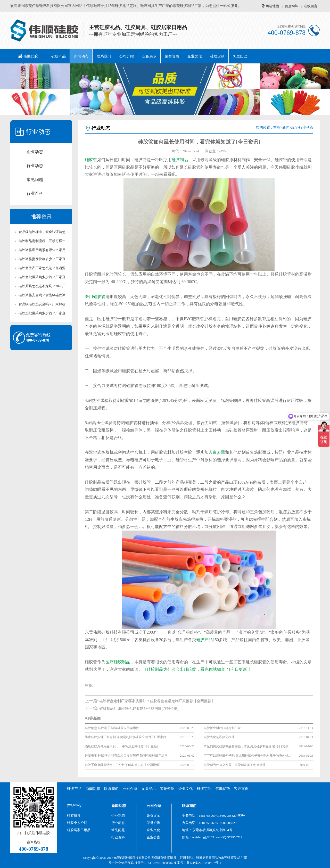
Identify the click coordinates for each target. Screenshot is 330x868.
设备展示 (149, 56)
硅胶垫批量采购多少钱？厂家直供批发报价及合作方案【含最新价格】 (44, 313)
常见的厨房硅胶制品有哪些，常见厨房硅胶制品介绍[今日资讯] (246, 746)
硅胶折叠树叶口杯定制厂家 (222, 728)
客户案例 (241, 789)
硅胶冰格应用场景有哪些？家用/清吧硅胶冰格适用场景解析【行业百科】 (44, 250)
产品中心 (74, 806)
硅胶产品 (59, 56)
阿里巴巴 (240, 56)
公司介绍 (127, 56)
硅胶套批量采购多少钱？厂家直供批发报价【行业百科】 (44, 277)
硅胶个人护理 (77, 823)
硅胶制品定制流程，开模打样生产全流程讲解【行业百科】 (44, 241)
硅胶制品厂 (236, 858)
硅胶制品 (180, 160)
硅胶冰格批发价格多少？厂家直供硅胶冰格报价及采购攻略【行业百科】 (44, 259)
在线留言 (311, 6)
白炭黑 (219, 452)
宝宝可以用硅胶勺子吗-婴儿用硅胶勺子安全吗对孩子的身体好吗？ (247, 756)
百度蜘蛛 (292, 6)
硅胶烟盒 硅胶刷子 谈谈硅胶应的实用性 (112, 728)
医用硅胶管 (95, 297)
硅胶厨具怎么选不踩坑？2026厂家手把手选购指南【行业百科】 (44, 286)
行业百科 (35, 193)
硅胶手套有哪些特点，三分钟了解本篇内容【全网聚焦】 (123, 765)
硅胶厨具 (74, 816)
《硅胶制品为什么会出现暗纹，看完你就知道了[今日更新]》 (198, 669)
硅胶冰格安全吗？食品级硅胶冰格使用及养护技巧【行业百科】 (44, 295)
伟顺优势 (223, 789)
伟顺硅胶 (31, 56)
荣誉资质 (172, 56)
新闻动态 (81, 56)
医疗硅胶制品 (118, 662)
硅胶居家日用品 (79, 830)
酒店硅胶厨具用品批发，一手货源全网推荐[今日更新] (121, 746)
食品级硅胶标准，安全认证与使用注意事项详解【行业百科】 (44, 232)
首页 (277, 127)
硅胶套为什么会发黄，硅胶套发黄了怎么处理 (235, 765)
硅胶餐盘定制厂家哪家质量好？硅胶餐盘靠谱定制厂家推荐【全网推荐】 (157, 701)
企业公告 (153, 837)
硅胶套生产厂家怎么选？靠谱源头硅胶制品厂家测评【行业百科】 (44, 268)
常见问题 (35, 180)
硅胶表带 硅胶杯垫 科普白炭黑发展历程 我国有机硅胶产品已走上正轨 (129, 756)
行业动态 (35, 166)
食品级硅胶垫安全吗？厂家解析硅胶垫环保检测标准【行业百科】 (44, 304)
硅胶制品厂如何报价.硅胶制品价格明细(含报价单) (139, 709)
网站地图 (272, 6)
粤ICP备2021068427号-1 (204, 863)
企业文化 (195, 56)
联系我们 (104, 56)
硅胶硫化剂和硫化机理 (219, 737)
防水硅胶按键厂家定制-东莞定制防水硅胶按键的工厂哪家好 (126, 737)
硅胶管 (91, 160)
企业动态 (35, 152)
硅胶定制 (217, 56)
